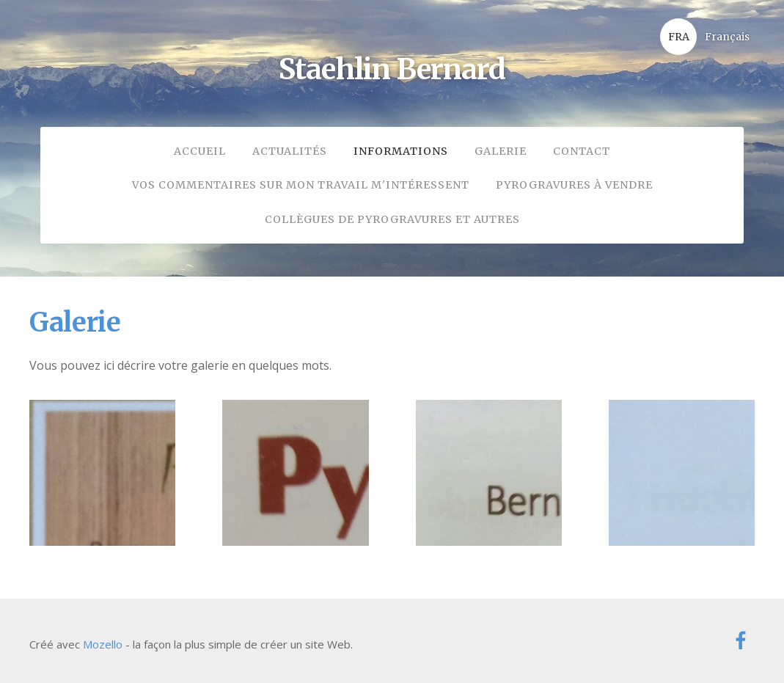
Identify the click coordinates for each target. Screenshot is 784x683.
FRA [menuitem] (679, 37)
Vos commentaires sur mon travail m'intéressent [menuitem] (301, 185)
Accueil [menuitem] (200, 151)
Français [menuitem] (727, 37)
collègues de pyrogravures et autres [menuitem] (392, 219)
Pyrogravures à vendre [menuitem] (574, 185)
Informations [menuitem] (401, 151)
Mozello (103, 644)
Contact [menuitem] (582, 151)
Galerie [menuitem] (501, 151)
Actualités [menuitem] (290, 151)
